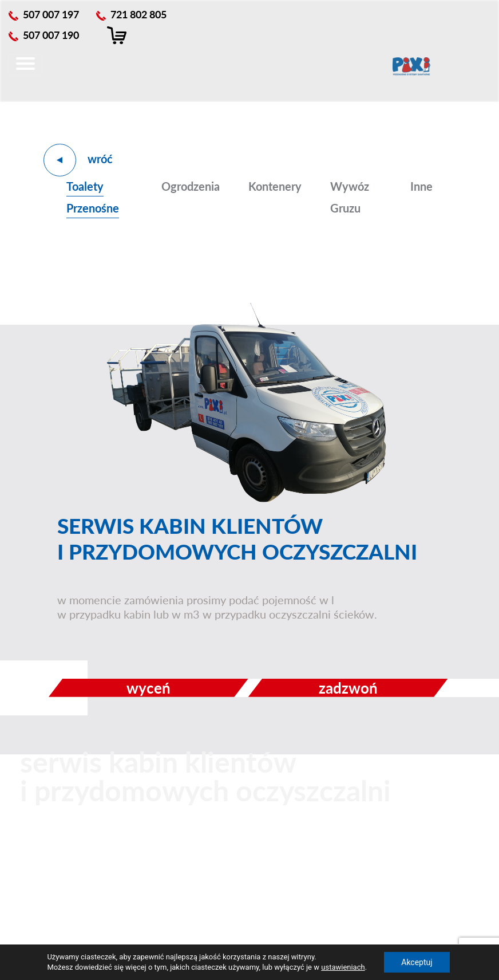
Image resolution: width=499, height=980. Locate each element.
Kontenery (275, 186)
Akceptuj (417, 962)
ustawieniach (343, 967)
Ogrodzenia (191, 186)
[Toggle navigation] (25, 65)
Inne (421, 186)
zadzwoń (348, 688)
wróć (100, 159)
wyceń (148, 688)
